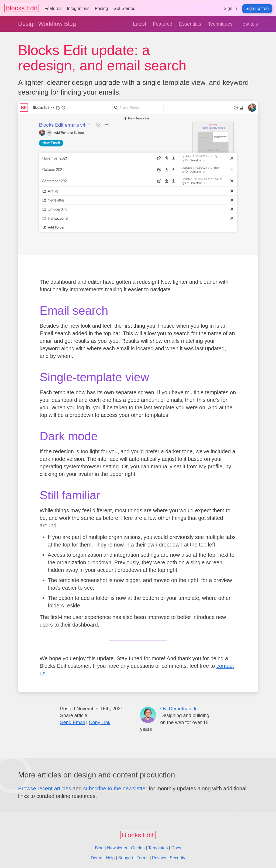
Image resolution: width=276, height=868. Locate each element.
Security (178, 858)
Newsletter (117, 848)
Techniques (220, 24)
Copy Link (100, 722)
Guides (138, 848)
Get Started (125, 8)
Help (110, 858)
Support (126, 858)
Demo (97, 858)
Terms (143, 858)
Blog (99, 848)
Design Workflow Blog (47, 24)
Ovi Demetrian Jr (178, 709)
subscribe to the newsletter (115, 789)
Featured (163, 24)
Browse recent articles (45, 789)
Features (53, 8)
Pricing (101, 8)
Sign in (230, 8)
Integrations (78, 8)
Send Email (73, 722)
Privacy (159, 858)
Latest (139, 24)
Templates (158, 848)
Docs (176, 848)
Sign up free (257, 8)
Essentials (190, 24)
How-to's (248, 24)
